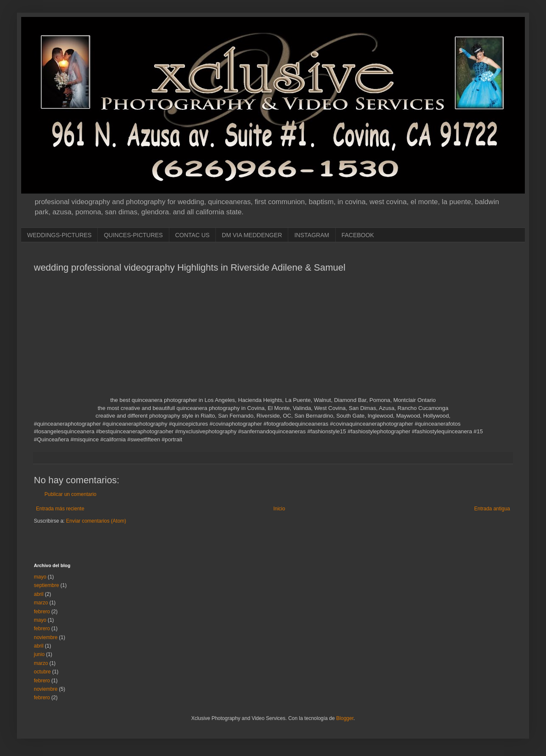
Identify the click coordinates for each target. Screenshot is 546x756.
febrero (42, 612)
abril (39, 594)
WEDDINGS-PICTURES (59, 235)
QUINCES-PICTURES (133, 235)
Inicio (279, 509)
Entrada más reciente (60, 509)
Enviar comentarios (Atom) (96, 521)
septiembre (46, 585)
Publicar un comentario (70, 494)
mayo (40, 577)
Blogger (345, 718)
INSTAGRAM (312, 235)
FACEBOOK (358, 235)
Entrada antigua (492, 509)
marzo (41, 603)
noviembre (46, 637)
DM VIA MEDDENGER (252, 235)
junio (39, 654)
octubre (42, 672)
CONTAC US (192, 235)
